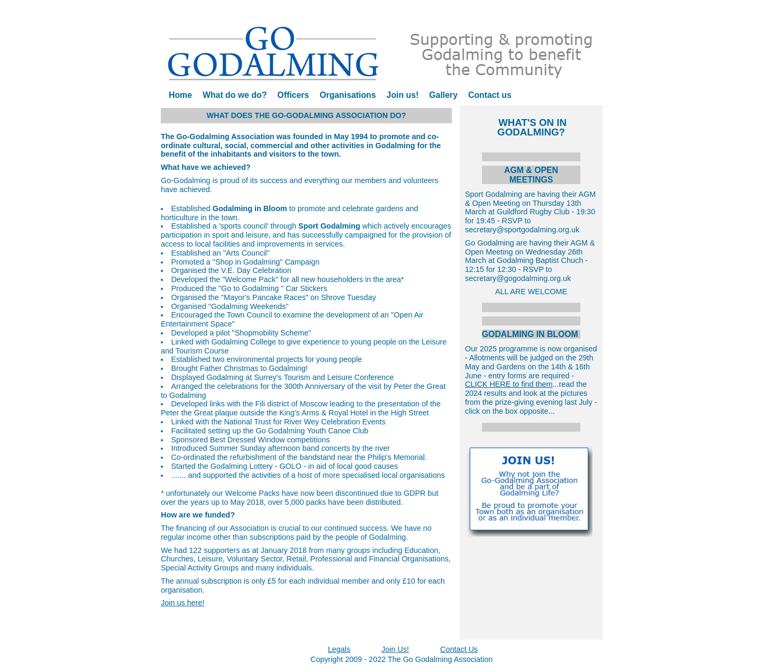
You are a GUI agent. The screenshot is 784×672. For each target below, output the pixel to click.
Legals (339, 649)
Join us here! (183, 603)
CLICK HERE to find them (509, 384)
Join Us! (395, 649)
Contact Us (459, 649)
